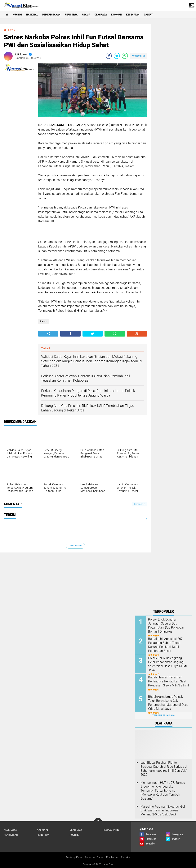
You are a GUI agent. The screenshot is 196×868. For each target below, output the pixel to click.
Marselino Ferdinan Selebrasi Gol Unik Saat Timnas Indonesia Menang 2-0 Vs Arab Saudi (163, 811)
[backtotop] (98, 822)
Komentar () (138, 56)
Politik (74, 835)
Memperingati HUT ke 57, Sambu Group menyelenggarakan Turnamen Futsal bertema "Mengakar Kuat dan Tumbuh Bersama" (163, 791)
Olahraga (101, 15)
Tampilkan (139, 504)
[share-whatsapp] (125, 56)
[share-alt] (48, 334)
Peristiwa (71, 15)
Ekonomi (116, 15)
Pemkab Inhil (111, 830)
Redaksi (126, 857)
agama (86, 15)
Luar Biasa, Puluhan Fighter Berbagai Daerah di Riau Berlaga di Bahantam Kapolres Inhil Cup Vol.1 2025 (164, 769)
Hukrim (17, 15)
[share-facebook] (109, 56)
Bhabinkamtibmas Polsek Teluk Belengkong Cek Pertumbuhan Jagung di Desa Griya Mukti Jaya (168, 703)
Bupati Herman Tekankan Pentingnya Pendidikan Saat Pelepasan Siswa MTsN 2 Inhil (169, 681)
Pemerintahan (51, 15)
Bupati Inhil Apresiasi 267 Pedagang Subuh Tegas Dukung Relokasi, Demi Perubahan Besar (165, 645)
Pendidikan (11, 835)
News (12, 30)
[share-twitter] (117, 56)
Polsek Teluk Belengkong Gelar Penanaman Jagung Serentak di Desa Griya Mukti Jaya (167, 664)
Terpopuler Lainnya (163, 715)
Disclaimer (112, 857)
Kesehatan (133, 15)
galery (148, 15)
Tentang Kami (74, 857)
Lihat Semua (75, 546)
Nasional (32, 15)
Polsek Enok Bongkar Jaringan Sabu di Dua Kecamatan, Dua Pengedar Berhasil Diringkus (166, 625)
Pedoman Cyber (94, 857)
